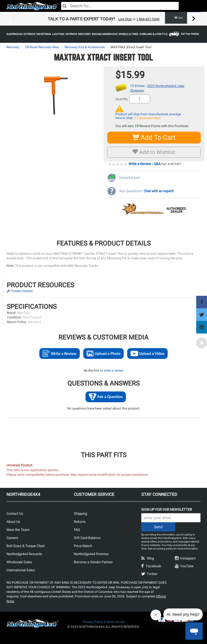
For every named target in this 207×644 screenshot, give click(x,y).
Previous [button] (13, 19)
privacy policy (165, 549)
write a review (114, 370)
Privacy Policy (93, 622)
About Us (13, 522)
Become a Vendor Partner (93, 562)
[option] (103, 19)
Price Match (83, 546)
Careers (12, 538)
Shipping (80, 514)
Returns (80, 522)
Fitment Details (22, 291)
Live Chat (125, 19)
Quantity (122, 99)
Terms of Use (115, 622)
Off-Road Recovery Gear (42, 47)
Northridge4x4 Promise (91, 554)
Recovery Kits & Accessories (85, 47)
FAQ (77, 530)
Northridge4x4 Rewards (24, 554)
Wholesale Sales (19, 562)
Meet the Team (18, 530)
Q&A (157, 164)
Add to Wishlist (154, 152)
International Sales (21, 570)
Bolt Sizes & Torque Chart (26, 546)
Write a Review (140, 164)
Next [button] (194, 19)
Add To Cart (154, 137)
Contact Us (15, 514)
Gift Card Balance (87, 538)
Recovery (13, 47)
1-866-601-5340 (148, 19)
